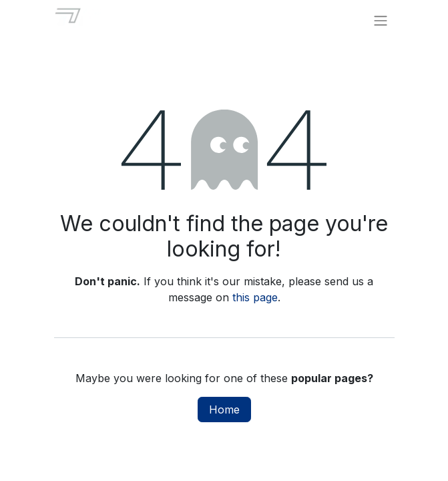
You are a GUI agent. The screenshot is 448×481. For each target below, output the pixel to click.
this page (255, 297)
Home (224, 410)
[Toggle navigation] (381, 20)
